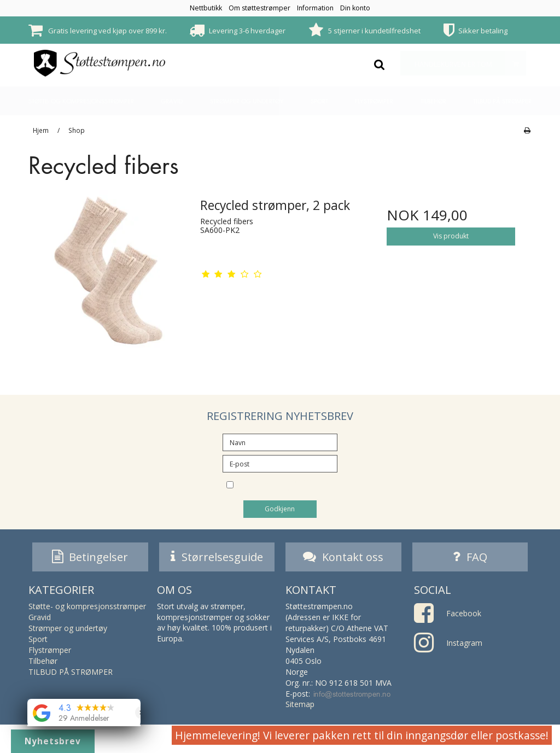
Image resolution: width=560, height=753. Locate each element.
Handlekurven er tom (470, 63)
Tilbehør (433, 101)
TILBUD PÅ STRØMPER (502, 101)
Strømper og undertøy (247, 101)
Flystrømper (374, 101)
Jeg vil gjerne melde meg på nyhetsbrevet (289, 486)
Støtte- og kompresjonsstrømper (81, 101)
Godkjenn (280, 509)
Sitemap (300, 706)
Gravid (172, 101)
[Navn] (280, 442)
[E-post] (280, 463)
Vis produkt (451, 236)
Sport (319, 101)
